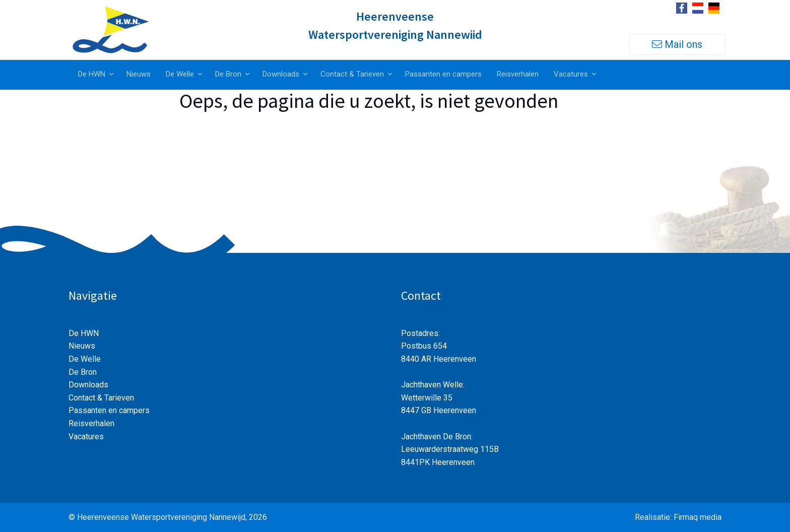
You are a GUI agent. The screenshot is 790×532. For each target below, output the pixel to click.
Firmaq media (698, 517)
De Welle (180, 74)
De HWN (92, 74)
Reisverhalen (518, 74)
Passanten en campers (443, 74)
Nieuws (139, 74)
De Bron (228, 74)
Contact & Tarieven (352, 74)
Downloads (281, 74)
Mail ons (677, 44)
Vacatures (571, 74)
